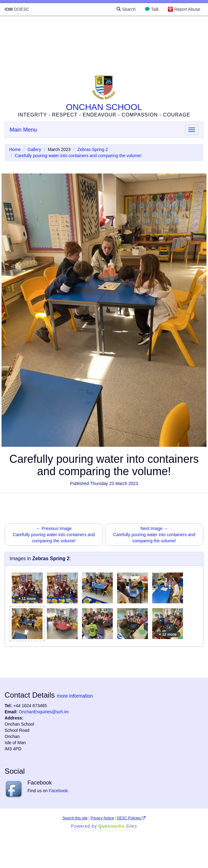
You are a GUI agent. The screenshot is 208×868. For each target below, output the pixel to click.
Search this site (75, 818)
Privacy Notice (102, 818)
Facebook (58, 791)
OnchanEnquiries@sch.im (44, 712)
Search (126, 9)
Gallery (34, 149)
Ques (118, 826)
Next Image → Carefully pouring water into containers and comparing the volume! (154, 535)
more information (75, 696)
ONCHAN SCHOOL (104, 107)
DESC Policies (131, 818)
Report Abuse (187, 9)
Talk (155, 9)
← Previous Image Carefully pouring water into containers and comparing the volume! (54, 535)
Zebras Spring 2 (93, 149)
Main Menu (23, 130)
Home (15, 149)
